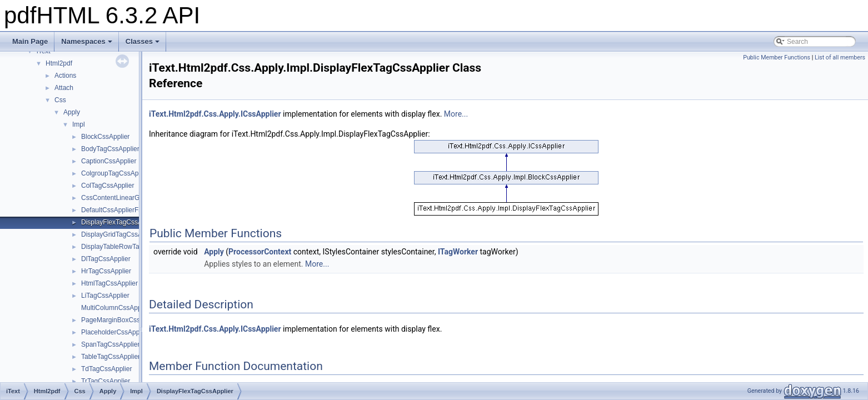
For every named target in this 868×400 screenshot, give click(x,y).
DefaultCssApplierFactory (119, 210)
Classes (143, 41)
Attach (64, 88)
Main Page (30, 41)
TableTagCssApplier (111, 357)
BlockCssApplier (105, 137)
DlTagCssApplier (106, 259)
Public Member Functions (777, 57)
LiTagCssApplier (105, 296)
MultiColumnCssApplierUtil (121, 308)
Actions (65, 76)
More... (456, 114)
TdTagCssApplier (106, 369)
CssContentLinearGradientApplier (131, 198)
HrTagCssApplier (106, 271)
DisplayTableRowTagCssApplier (128, 247)
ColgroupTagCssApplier (116, 173)
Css (60, 100)
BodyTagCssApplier (110, 149)
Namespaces (87, 41)
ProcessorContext (260, 252)
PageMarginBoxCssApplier (121, 320)
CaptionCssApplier (109, 161)
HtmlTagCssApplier (109, 283)
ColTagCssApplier (108, 186)
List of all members (840, 57)
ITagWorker (458, 252)
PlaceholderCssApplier (115, 332)
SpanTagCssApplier (110, 344)
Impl (79, 124)
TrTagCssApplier (106, 381)
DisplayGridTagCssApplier (120, 234)
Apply (72, 112)
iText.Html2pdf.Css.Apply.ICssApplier (215, 114)
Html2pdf (59, 63)
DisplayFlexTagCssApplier (120, 222)
